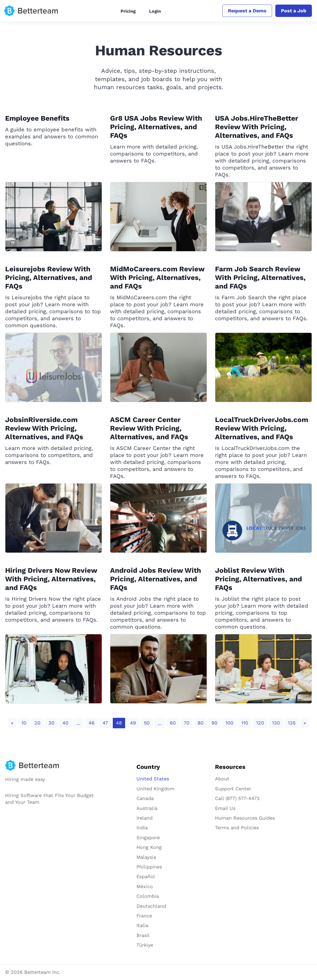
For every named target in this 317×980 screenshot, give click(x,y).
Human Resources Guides (245, 818)
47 (105, 723)
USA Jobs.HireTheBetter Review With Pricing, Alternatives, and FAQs (257, 127)
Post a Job (294, 11)
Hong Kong (149, 847)
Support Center (233, 789)
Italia (142, 925)
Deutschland (151, 906)
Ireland (145, 818)
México (145, 886)
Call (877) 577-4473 (237, 798)
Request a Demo (247, 11)
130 (276, 723)
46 (91, 723)
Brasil (143, 935)
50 (147, 723)
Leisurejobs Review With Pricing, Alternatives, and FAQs (49, 278)
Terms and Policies (237, 828)
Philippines (149, 867)
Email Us (225, 808)
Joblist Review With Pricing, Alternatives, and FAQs (258, 579)
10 (24, 723)
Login (155, 11)
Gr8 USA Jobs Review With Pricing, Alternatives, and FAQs (156, 127)
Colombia (148, 896)
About (222, 779)
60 (173, 723)
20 (37, 723)
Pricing (128, 11)
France (144, 916)
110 (245, 723)
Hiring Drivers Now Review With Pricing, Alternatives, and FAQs (51, 579)
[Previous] (12, 723)
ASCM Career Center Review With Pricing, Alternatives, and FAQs (149, 428)
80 (200, 723)
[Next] (305, 723)
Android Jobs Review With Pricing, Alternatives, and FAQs (156, 579)
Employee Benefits (37, 118)
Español (146, 876)
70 (187, 723)
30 (51, 723)
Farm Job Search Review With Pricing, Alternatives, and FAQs (260, 278)
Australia (147, 808)
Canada (145, 798)
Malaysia (146, 857)
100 (229, 723)
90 (214, 723)
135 (292, 723)
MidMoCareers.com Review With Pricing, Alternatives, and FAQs (157, 278)
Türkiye (145, 945)
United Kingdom (155, 789)
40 (65, 723)
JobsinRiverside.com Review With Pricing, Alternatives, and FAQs (44, 428)
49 (133, 723)
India (142, 828)
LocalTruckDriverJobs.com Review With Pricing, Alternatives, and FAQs (262, 428)
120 (260, 723)
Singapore (148, 837)
